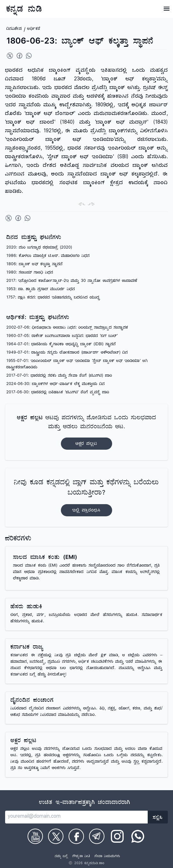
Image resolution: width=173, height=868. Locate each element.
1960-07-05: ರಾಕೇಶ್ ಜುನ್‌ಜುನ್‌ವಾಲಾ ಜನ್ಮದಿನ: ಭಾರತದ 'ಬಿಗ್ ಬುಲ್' (62, 336)
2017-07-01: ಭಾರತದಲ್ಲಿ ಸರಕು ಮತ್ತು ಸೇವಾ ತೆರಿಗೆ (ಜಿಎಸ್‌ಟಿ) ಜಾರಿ (59, 376)
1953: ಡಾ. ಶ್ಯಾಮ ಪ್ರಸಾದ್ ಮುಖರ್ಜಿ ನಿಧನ (41, 290)
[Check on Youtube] (35, 836)
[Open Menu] (167, 9)
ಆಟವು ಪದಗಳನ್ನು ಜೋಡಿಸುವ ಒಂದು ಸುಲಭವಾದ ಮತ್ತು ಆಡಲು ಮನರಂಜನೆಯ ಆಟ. (87, 432)
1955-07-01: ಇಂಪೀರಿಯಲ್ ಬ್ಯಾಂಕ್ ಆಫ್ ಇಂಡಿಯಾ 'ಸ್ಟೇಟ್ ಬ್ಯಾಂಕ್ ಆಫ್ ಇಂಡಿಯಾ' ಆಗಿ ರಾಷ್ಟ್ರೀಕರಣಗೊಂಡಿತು (77, 365)
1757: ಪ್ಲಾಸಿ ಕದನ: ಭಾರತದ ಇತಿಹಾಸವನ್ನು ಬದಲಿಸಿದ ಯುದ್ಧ (53, 298)
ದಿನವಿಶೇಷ (14, 29)
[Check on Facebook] (76, 836)
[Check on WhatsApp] (138, 836)
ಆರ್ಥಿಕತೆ (34, 29)
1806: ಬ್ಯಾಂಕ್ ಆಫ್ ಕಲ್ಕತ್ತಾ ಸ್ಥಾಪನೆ (35, 265)
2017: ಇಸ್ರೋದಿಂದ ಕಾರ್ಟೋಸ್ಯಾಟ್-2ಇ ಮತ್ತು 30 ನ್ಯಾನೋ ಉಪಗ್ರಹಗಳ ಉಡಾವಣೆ (72, 281)
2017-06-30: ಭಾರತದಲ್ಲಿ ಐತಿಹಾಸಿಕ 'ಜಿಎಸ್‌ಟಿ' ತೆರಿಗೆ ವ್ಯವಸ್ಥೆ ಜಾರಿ (58, 393)
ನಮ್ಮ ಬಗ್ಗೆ (61, 857)
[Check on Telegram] (97, 836)
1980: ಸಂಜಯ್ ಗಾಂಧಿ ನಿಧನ (30, 273)
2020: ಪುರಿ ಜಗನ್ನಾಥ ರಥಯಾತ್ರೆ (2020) (39, 248)
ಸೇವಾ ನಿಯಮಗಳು (107, 857)
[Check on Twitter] (56, 836)
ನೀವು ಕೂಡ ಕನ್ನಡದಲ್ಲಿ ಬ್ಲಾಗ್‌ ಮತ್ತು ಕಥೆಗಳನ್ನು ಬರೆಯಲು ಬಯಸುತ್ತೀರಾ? (86, 498)
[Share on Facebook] (20, 56)
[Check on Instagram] (117, 836)
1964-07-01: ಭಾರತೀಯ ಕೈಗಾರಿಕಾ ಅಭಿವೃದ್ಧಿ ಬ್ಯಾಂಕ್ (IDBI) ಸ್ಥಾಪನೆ (61, 345)
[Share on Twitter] (10, 56)
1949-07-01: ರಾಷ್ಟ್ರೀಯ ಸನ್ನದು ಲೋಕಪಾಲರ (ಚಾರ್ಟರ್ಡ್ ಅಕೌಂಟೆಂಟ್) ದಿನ (67, 353)
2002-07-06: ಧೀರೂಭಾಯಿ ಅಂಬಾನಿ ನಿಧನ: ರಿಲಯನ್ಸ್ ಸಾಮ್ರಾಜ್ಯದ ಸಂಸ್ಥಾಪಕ (67, 328)
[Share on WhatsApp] (29, 56)
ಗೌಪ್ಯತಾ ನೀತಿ (81, 857)
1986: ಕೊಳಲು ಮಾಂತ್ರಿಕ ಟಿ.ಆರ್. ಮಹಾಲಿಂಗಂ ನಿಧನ (48, 256)
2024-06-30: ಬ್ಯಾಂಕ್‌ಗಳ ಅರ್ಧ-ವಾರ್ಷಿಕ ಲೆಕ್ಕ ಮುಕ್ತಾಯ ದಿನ (56, 385)
